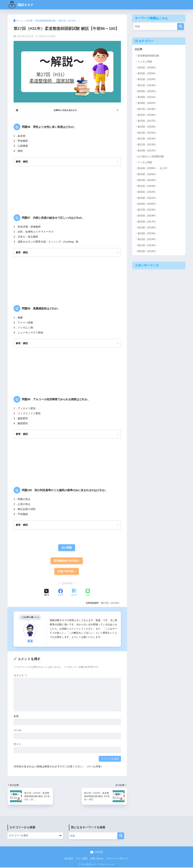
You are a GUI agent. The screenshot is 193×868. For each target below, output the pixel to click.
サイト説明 (82, 859)
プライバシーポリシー (117, 859)
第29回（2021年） (148, 97)
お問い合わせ (97, 859)
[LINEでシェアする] (88, 593)
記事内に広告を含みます (65, 110)
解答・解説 (22, 161)
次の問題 (67, 548)
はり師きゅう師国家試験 (151, 156)
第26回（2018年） (148, 115)
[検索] (181, 26)
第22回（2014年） (148, 139)
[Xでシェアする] (47, 593)
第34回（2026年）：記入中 (152, 168)
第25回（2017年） (148, 121)
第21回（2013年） (148, 145)
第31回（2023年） (148, 85)
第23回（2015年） (148, 133)
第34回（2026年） (148, 68)
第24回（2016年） (148, 127)
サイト (17, 745)
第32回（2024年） (148, 79)
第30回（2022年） (148, 91)
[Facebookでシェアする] (60, 593)
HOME (96, 853)
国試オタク (22, 5)
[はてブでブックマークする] (74, 593)
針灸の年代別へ (67, 572)
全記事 (138, 49)
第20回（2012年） (148, 151)
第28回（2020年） (148, 103)
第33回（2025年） (148, 73)
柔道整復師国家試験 (148, 56)
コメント (20, 676)
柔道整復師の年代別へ (67, 561)
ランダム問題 (145, 62)
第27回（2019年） (111, 604)
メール (17, 731)
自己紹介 (69, 859)
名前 (16, 717)
